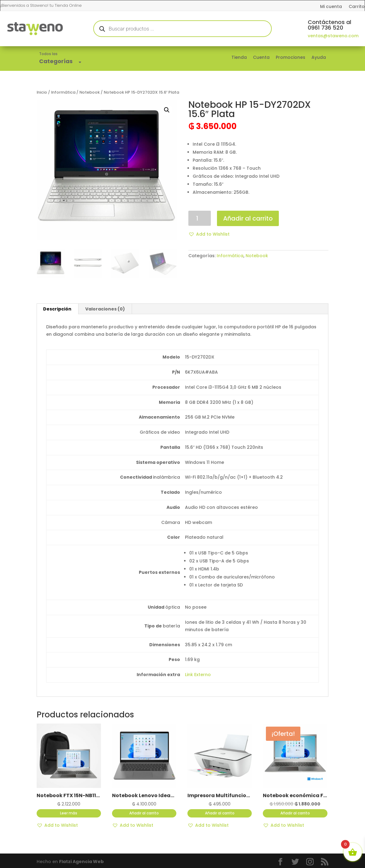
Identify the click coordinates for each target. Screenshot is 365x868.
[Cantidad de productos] (200, 218)
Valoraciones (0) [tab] (105, 309)
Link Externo (198, 675)
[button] (167, 110)
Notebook (90, 92)
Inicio (42, 92)
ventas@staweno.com (333, 36)
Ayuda (319, 57)
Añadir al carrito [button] (144, 813)
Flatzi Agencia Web (81, 862)
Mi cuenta (331, 7)
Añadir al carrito (248, 218)
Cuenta (261, 57)
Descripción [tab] (57, 309)
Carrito (357, 7)
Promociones (291, 57)
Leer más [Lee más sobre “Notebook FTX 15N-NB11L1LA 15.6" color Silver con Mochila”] (69, 813)
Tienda (239, 57)
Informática (63, 92)
